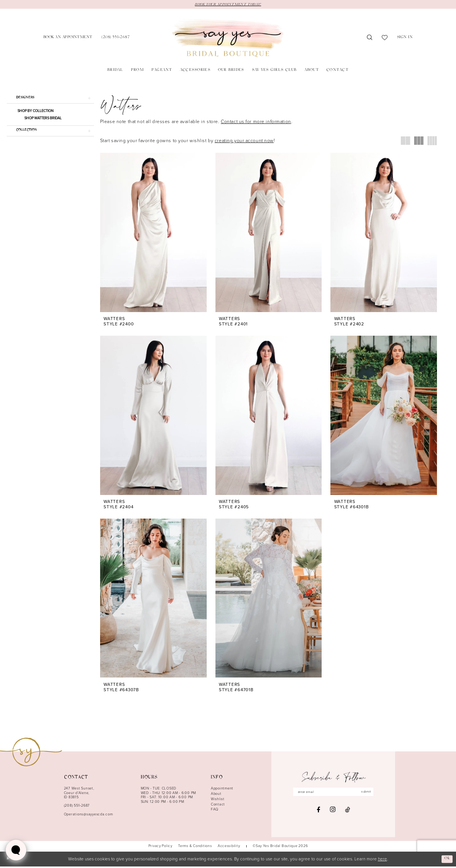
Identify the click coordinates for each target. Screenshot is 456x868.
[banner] (228, 39)
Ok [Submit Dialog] (446, 860)
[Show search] (370, 39)
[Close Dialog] (9, 861)
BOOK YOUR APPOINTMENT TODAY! (228, 5)
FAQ (215, 811)
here (383, 860)
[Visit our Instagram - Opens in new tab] (333, 812)
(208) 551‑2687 (77, 807)
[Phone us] (116, 39)
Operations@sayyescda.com (88, 815)
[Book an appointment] (68, 39)
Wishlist (218, 800)
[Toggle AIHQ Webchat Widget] (16, 850)
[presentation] (153, 233)
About (216, 795)
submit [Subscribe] (372, 794)
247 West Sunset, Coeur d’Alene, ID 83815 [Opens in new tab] (79, 794)
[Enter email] (333, 794)
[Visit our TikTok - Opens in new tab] (348, 812)
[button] (405, 39)
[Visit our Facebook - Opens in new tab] (318, 812)
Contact (218, 806)
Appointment (222, 790)
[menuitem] (68, 39)
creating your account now (244, 141)
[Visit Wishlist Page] (385, 39)
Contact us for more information (256, 122)
